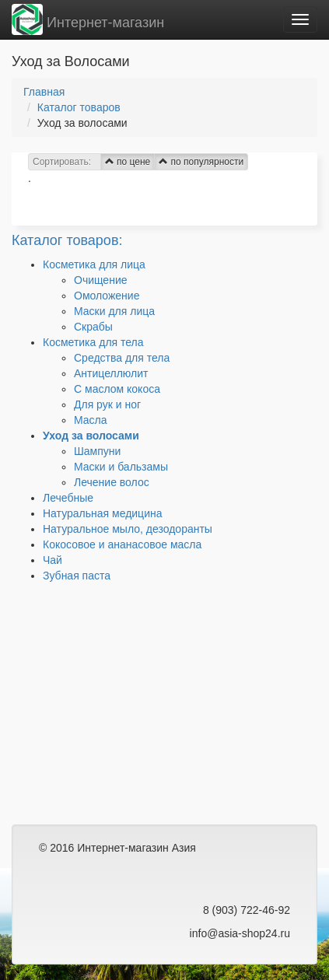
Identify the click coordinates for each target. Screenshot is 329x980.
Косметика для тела (93, 342)
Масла (91, 420)
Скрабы (93, 327)
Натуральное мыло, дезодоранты (128, 529)
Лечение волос (112, 482)
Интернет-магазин (88, 19)
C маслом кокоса (117, 389)
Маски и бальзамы (121, 467)
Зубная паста (77, 576)
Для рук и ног (107, 404)
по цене (128, 162)
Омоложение (107, 296)
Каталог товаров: (67, 240)
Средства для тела (122, 358)
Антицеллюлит (111, 373)
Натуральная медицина (102, 513)
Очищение (101, 280)
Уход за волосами (91, 436)
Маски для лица (114, 311)
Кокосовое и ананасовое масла (122, 544)
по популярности (201, 162)
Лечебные (68, 498)
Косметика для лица (94, 264)
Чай (52, 560)
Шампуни (97, 451)
